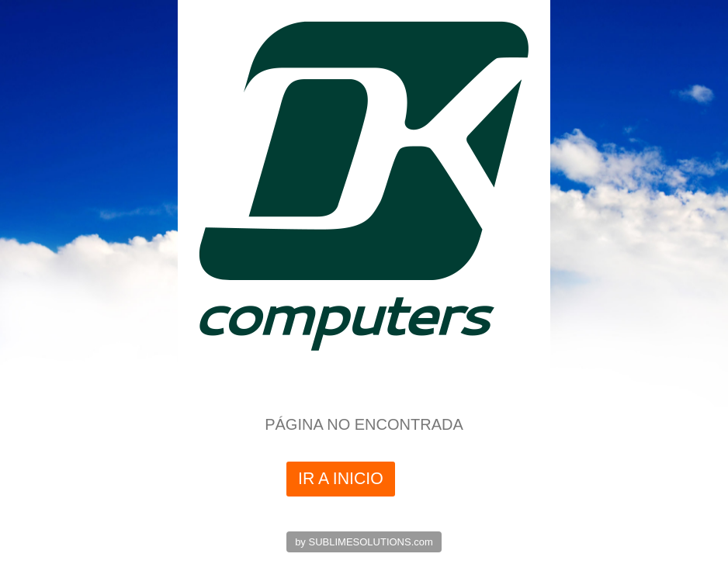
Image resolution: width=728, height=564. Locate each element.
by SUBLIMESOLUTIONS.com (364, 542)
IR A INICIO (341, 479)
